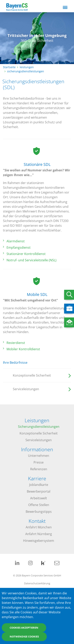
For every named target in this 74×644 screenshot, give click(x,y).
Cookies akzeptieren (24, 628)
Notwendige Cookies (24, 636)
